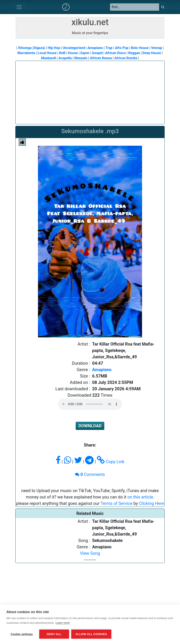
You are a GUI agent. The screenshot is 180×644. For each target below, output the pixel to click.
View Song (90, 553)
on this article (140, 497)
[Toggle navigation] (19, 7)
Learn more (62, 623)
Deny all (54, 634)
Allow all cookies (91, 634)
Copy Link (111, 462)
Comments (90, 474)
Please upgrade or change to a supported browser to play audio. (90, 404)
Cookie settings (22, 634)
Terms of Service (116, 503)
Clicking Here (151, 503)
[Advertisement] (90, 91)
